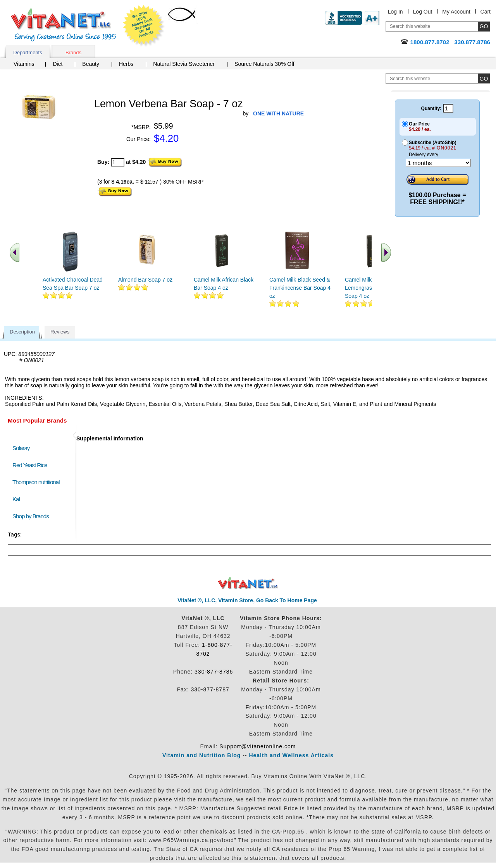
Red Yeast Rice (30, 465)
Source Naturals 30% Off (264, 64)
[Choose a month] (438, 163)
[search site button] (484, 78)
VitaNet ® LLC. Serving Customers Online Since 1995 (64, 25)
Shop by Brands (32, 516)
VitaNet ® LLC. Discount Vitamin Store (248, 583)
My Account (456, 12)
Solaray (21, 448)
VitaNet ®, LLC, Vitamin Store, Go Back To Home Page (247, 600)
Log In (395, 12)
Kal (16, 499)
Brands (73, 52)
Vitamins (24, 64)
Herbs (126, 64)
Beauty (91, 64)
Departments (28, 52)
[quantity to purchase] (118, 162)
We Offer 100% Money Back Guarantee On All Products (144, 26)
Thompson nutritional (36, 482)
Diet (58, 64)
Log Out (423, 12)
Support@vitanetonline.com (257, 746)
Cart (486, 12)
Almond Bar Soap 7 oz (145, 280)
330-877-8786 (214, 672)
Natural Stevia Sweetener (184, 64)
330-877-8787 (210, 689)
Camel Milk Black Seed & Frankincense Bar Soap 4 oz (300, 288)
